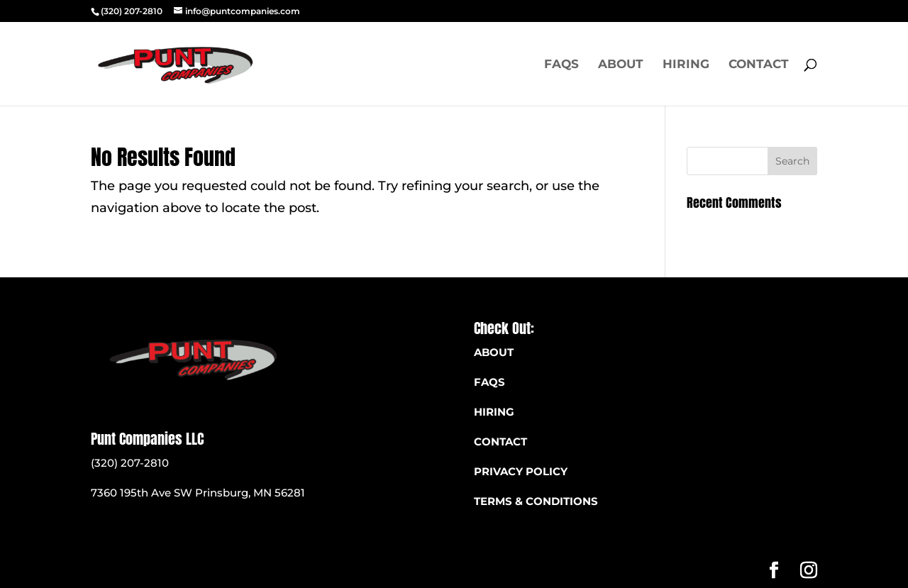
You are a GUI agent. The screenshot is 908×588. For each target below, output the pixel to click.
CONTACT (500, 442)
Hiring (686, 65)
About (621, 65)
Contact (759, 65)
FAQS (561, 65)
